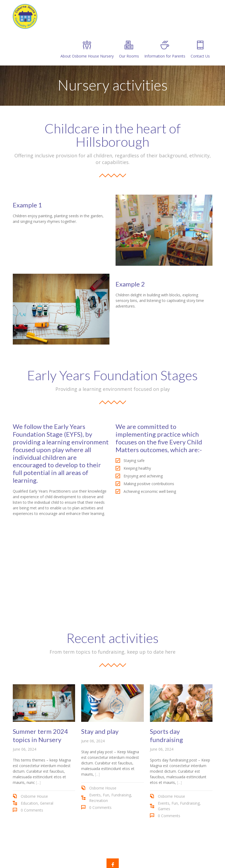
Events (95, 795)
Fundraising (121, 795)
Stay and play (100, 731)
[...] (38, 782)
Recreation (99, 801)
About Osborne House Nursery (87, 50)
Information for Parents (165, 50)
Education (29, 803)
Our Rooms (129, 50)
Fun (106, 795)
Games (164, 809)
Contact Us (200, 50)
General (47, 803)
